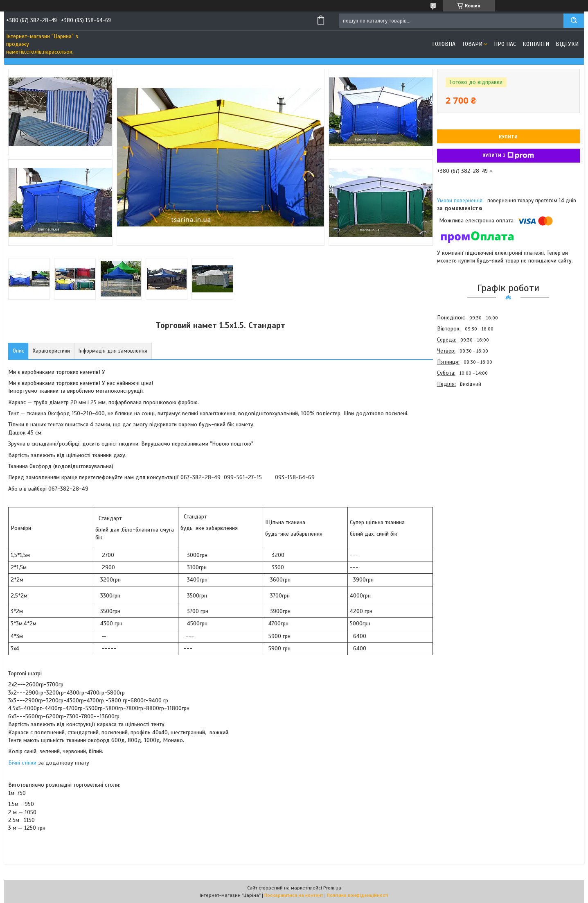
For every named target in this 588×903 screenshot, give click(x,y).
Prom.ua (332, 888)
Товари (472, 44)
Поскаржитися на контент (294, 895)
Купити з (508, 156)
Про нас (505, 44)
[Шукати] (574, 21)
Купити (508, 137)
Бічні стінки (22, 763)
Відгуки (567, 44)
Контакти (536, 44)
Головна (444, 44)
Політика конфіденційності (358, 895)
